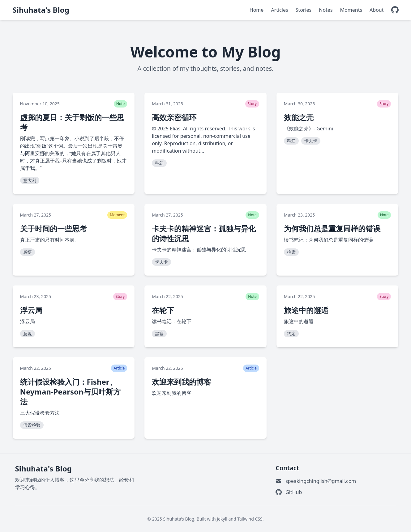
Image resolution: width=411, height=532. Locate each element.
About (377, 10)
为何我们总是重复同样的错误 (332, 228)
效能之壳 (299, 117)
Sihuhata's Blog (41, 10)
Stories (304, 10)
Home (257, 10)
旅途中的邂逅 (306, 310)
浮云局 (31, 310)
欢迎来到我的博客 (182, 382)
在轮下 (163, 310)
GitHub (294, 492)
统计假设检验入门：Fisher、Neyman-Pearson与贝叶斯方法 (70, 392)
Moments (351, 10)
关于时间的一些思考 (54, 228)
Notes (326, 10)
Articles (279, 10)
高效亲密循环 (174, 117)
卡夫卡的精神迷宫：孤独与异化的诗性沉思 (204, 233)
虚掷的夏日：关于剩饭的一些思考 (72, 122)
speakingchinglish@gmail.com (321, 481)
